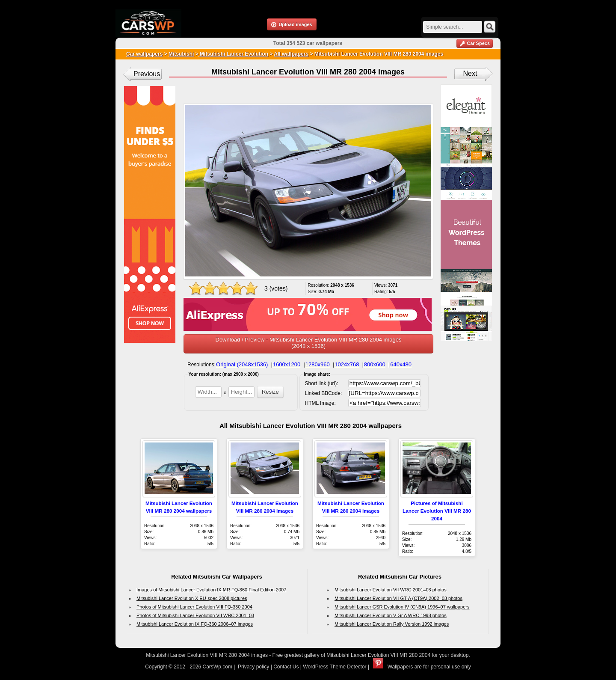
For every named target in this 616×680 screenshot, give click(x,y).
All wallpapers (291, 54)
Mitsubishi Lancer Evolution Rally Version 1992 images (392, 624)
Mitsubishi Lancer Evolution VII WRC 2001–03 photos (391, 590)
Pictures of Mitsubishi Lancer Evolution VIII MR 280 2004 (437, 511)
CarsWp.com (218, 667)
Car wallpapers (144, 54)
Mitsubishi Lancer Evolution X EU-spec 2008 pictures (192, 598)
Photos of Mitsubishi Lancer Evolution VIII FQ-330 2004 (194, 607)
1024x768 (347, 364)
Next (470, 73)
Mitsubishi (181, 54)
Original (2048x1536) (242, 364)
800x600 (375, 364)
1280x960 (318, 364)
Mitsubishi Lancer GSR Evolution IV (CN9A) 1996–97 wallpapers (402, 607)
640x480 (401, 364)
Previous (147, 74)
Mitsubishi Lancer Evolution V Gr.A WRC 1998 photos (391, 615)
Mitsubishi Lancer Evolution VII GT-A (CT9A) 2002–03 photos (398, 598)
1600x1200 (287, 364)
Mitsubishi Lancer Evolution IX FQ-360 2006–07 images (195, 624)
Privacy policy (253, 667)
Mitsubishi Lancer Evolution (233, 54)
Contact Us (286, 667)
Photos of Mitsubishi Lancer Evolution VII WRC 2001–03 (195, 615)
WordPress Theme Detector (335, 667)
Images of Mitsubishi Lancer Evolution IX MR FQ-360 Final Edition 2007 (211, 590)
